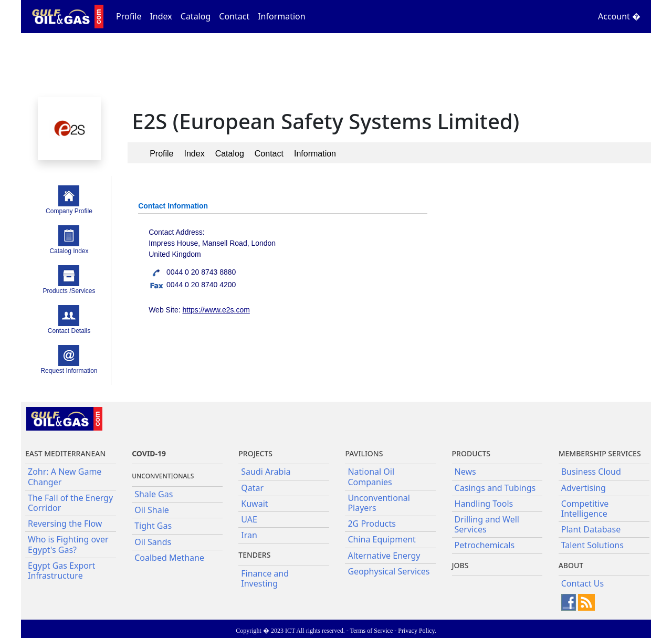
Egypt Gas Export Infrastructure (61, 571)
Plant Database (591, 529)
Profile (129, 16)
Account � (619, 16)
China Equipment (381, 539)
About (571, 565)
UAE (249, 519)
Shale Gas (154, 494)
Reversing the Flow (65, 524)
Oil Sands (153, 542)
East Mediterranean (65, 453)
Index (161, 16)
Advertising (584, 488)
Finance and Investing (265, 578)
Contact (234, 16)
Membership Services (600, 453)
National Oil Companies (371, 477)
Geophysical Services (388, 571)
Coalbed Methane (169, 558)
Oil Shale (152, 510)
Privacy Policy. (417, 631)
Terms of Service (371, 631)
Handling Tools (484, 504)
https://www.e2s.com (216, 310)
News (465, 472)
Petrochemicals (485, 545)
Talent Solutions (592, 545)
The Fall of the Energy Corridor (70, 503)
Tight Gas (153, 526)
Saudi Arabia (266, 472)
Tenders (254, 555)
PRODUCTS (471, 453)
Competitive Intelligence (585, 509)
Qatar (252, 488)
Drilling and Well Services (487, 524)
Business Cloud (591, 472)
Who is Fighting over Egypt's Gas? (68, 544)
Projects (255, 453)
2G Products (371, 524)
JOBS (460, 565)
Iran (249, 535)
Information (282, 16)
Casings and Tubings (495, 488)
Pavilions (364, 453)
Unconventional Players (379, 503)
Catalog (196, 16)
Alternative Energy (384, 556)
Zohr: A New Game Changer (65, 477)
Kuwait (254, 504)
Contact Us (582, 583)
